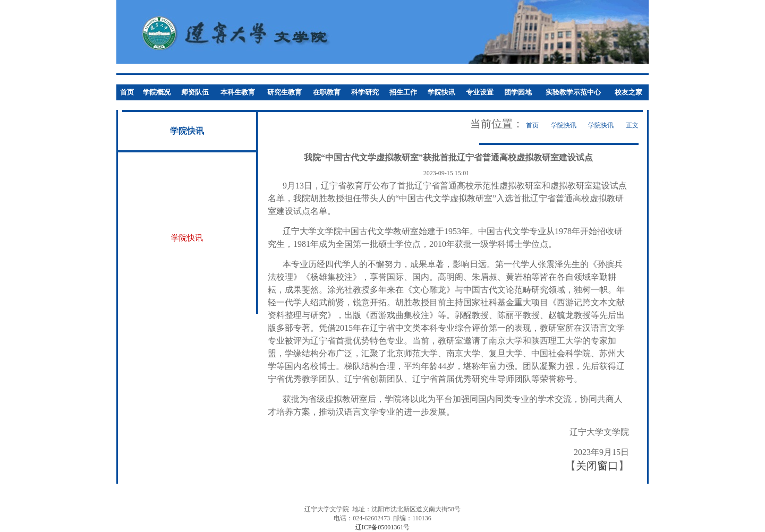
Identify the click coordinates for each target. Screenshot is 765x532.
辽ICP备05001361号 (383, 527)
